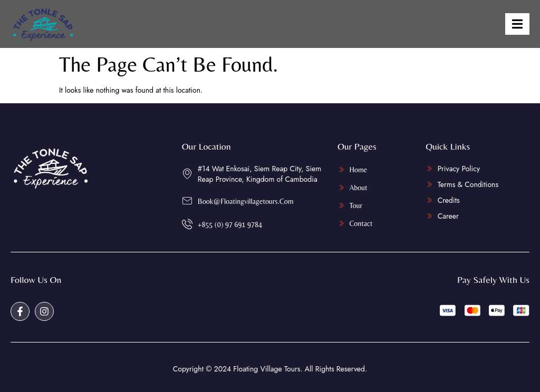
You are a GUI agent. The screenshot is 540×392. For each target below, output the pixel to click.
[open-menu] (517, 24)
